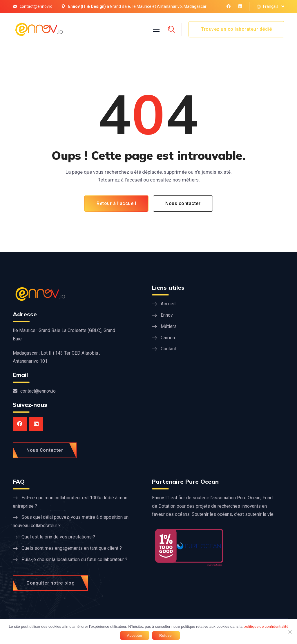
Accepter (135, 635)
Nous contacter (183, 203)
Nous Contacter (45, 450)
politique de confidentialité (266, 626)
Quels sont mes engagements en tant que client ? (72, 548)
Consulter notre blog (50, 583)
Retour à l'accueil (116, 203)
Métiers (169, 326)
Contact (168, 349)
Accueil (168, 304)
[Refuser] (290, 632)
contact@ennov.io (36, 6)
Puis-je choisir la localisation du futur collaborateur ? (74, 559)
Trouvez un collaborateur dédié (236, 29)
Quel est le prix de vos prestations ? (58, 537)
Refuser (166, 635)
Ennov (167, 315)
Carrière (169, 338)
